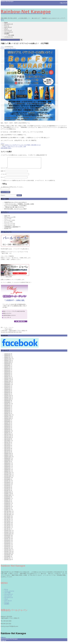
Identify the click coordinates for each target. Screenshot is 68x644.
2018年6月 (7, 504)
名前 (3, 173)
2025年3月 (7, 375)
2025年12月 (8, 361)
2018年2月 (7, 510)
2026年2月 (7, 358)
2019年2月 (7, 491)
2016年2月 (7, 549)
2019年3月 (7, 489)
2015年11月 (8, 554)
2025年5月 (7, 372)
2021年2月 (7, 452)
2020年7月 (7, 464)
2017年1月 (7, 531)
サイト (3, 179)
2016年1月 (7, 550)
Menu (2, 20)
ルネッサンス (8, 27)
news (6, 218)
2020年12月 (8, 456)
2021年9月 (7, 441)
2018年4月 (7, 507)
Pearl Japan (10, 643)
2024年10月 (8, 383)
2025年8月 (7, 367)
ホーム (6, 591)
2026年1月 (7, 359)
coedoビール (8, 145)
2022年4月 (7, 430)
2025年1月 (7, 379)
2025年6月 (7, 371)
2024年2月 (7, 395)
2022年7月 (7, 425)
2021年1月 (7, 454)
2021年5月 (7, 448)
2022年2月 (7, 433)
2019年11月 (8, 476)
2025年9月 (7, 366)
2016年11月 (8, 534)
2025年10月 (8, 364)
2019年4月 (7, 488)
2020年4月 (7, 468)
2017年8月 (7, 520)
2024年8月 (7, 387)
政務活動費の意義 (6, 148)
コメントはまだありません (9, 48)
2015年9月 (7, 557)
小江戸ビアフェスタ (18, 145)
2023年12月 (8, 398)
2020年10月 (8, 459)
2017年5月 (7, 525)
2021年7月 (7, 444)
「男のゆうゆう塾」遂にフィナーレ (14, 209)
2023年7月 (7, 406)
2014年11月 (8, 562)
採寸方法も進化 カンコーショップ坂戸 (15, 211)
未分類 (6, 230)
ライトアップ (8, 30)
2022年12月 (8, 417)
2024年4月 (7, 391)
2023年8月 (7, 404)
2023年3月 (7, 412)
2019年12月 (8, 475)
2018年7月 (7, 502)
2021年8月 (7, 443)
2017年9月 (7, 518)
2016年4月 (7, 546)
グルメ (6, 29)
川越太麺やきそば (36, 145)
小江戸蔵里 (27, 145)
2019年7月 (7, 483)
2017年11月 (8, 515)
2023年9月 (7, 403)
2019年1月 (7, 493)
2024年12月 (8, 380)
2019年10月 (8, 478)
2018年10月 (8, 497)
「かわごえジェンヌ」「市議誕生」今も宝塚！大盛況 (19, 206)
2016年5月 (7, 544)
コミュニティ (8, 222)
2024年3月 (7, 393)
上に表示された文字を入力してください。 (12, 189)
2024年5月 (7, 390)
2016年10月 (8, 536)
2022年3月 (7, 432)
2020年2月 (7, 472)
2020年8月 (7, 462)
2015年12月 (8, 552)
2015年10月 (8, 555)
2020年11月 (8, 457)
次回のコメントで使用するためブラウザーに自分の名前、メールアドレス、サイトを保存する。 (29, 183)
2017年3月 (7, 528)
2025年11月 (8, 362)
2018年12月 (8, 494)
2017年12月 (8, 513)
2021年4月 (7, 449)
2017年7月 (7, 521)
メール (3, 176)
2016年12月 (8, 533)
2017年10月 (8, 517)
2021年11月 (8, 438)
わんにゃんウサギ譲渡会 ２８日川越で (15, 208)
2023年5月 (7, 409)
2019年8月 (7, 481)
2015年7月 (7, 560)
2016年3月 (7, 547)
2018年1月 (7, 512)
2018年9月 (7, 499)
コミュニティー (9, 32)
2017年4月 (7, 526)
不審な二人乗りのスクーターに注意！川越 (13, 146)
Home (6, 22)
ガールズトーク (9, 24)
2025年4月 (7, 374)
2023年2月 (7, 414)
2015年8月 (7, 558)
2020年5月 (7, 467)
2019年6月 (7, 485)
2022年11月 (8, 419)
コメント (4, 170)
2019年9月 (7, 480)
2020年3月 (7, 470)
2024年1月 (7, 396)
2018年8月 (7, 501)
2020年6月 (7, 465)
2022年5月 (7, 428)
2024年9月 (7, 385)
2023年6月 (7, 407)
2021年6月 (7, 446)
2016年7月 (7, 541)
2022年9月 (7, 422)
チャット (7, 26)
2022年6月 (7, 427)
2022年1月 (7, 435)
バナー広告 (11, 35)
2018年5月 (7, 505)
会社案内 (7, 34)
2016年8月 (7, 539)
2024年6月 (7, 388)
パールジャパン (9, 37)
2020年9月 (7, 460)
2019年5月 (7, 486)
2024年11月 (8, 382)
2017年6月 (7, 523)
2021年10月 (8, 440)
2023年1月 (7, 415)
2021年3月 (7, 451)
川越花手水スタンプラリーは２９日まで (15, 204)
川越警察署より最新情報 (11, 229)
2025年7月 (7, 369)
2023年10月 (8, 401)
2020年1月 (7, 473)
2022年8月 (7, 424)
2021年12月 (8, 436)
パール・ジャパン (9, 593)
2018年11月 (8, 496)
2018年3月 (7, 509)
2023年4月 (7, 411)
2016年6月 (7, 542)
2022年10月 (8, 420)
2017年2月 (7, 529)
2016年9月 (7, 537)
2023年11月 (8, 399)
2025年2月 (7, 377)
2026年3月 (7, 356)
